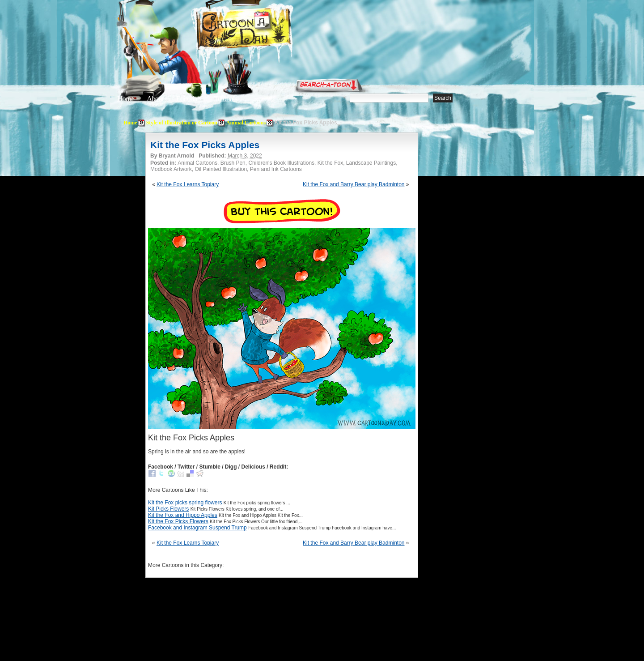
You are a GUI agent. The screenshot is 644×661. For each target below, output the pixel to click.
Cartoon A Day (266, 30)
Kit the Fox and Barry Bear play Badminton (354, 184)
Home (126, 99)
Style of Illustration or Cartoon (182, 123)
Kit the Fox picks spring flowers (185, 503)
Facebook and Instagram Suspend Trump (197, 528)
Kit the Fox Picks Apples (205, 145)
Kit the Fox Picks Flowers (178, 521)
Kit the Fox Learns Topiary (188, 184)
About (155, 99)
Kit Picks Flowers (168, 509)
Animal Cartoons (246, 123)
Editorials (189, 99)
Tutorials (225, 99)
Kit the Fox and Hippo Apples (183, 515)
